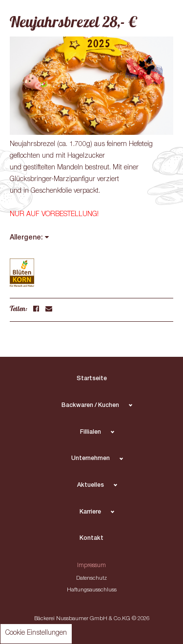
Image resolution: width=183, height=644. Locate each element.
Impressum (91, 566)
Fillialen (91, 432)
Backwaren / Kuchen (90, 406)
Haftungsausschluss (92, 590)
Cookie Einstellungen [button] (36, 633)
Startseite (92, 379)
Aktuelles (91, 486)
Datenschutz (91, 579)
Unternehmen (91, 459)
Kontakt (91, 539)
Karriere (90, 512)
